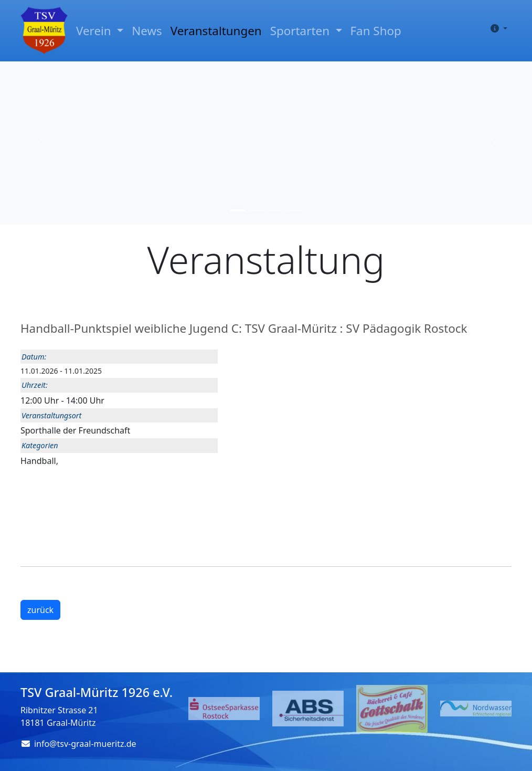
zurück (40, 610)
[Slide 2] (257, 210)
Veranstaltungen (216, 31)
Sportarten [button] (301, 31)
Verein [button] (95, 31)
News (147, 31)
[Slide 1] (238, 210)
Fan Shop (376, 31)
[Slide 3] (275, 210)
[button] (497, 28)
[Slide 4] (294, 210)
